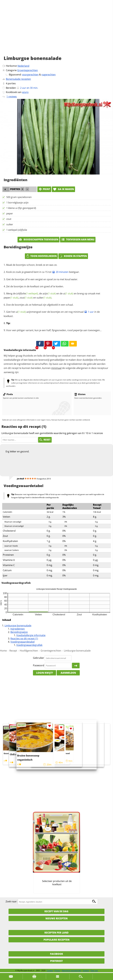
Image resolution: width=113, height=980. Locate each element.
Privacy (57, 970)
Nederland (23, 66)
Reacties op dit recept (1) (24, 639)
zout (9, 219)
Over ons (94, 970)
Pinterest (56, 961)
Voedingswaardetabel (23, 642)
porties (12, 83)
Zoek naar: (11, 902)
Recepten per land (56, 933)
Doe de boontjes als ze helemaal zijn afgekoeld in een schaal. (40, 305)
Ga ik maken (63, 189)
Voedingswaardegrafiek (29, 645)
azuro (25, 92)
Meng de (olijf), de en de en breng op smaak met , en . (52, 296)
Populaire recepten (56, 940)
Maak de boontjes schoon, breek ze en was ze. (32, 265)
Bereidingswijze (19, 632)
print (44, 189)
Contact (50, 970)
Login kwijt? (45, 673)
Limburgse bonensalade (18, 626)
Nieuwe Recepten (56, 918)
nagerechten (49, 75)
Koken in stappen (73, 256)
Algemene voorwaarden (72, 970)
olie (30, 293)
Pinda (8, 394)
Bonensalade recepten (18, 79)
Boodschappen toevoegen (38, 239)
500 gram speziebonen (19, 197)
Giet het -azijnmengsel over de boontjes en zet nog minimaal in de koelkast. (52, 314)
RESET (45, 440)
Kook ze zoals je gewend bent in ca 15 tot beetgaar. (43, 272)
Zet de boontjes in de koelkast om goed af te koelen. (35, 286)
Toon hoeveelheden (41, 256)
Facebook (56, 954)
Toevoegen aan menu (78, 239)
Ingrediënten (18, 629)
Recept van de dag (56, 911)
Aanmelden (68, 673)
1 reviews (12, 97)
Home (3, 651)
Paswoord (39, 665)
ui (68, 293)
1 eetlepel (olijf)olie (17, 230)
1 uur (89, 312)
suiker (10, 224)
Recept (13, 651)
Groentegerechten (28, 70)
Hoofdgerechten (29, 651)
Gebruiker (39, 658)
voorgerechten (30, 75)
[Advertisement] (56, 31)
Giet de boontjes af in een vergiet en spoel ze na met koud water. (42, 279)
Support (86, 970)
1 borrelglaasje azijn (17, 203)
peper (10, 213)
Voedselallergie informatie (31, 635)
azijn (49, 293)
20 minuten (60, 272)
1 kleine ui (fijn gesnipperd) (21, 208)
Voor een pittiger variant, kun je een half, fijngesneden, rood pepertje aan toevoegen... (54, 330)
